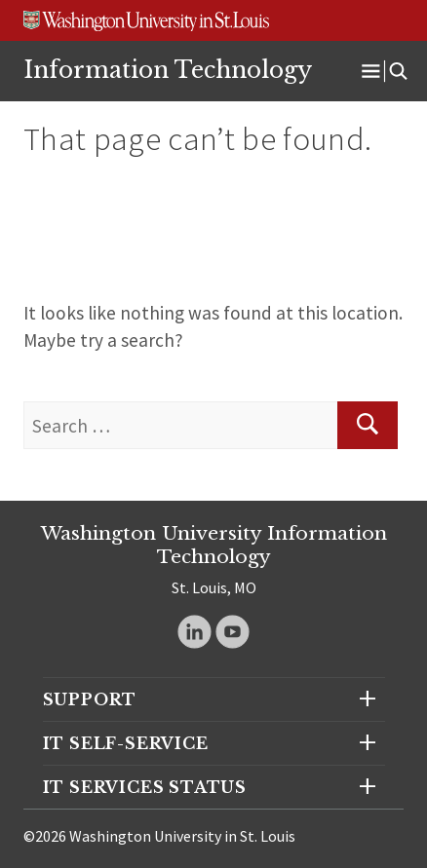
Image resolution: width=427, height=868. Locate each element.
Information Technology (168, 70)
